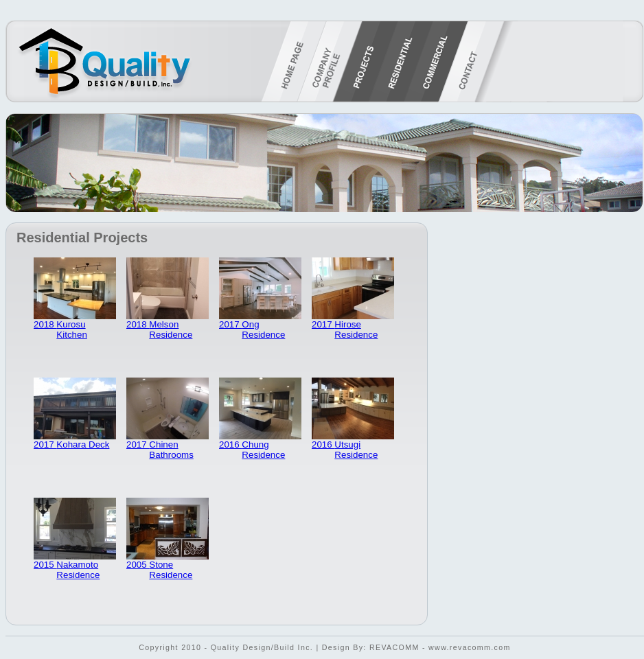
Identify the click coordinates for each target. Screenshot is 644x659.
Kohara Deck (83, 444)
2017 (230, 324)
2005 (138, 565)
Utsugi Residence (356, 450)
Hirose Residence (356, 329)
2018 (45, 324)
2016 (230, 444)
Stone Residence (171, 570)
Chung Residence (263, 450)
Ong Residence (263, 329)
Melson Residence (171, 329)
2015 (45, 565)
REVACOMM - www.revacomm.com (440, 647)
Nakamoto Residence (78, 570)
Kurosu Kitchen (71, 329)
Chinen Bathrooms (171, 450)
